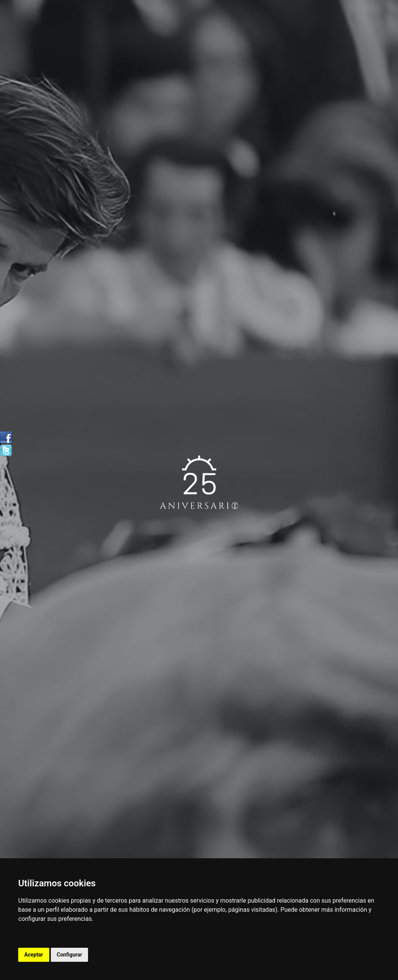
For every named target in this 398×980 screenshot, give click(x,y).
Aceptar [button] (34, 955)
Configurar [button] (70, 955)
